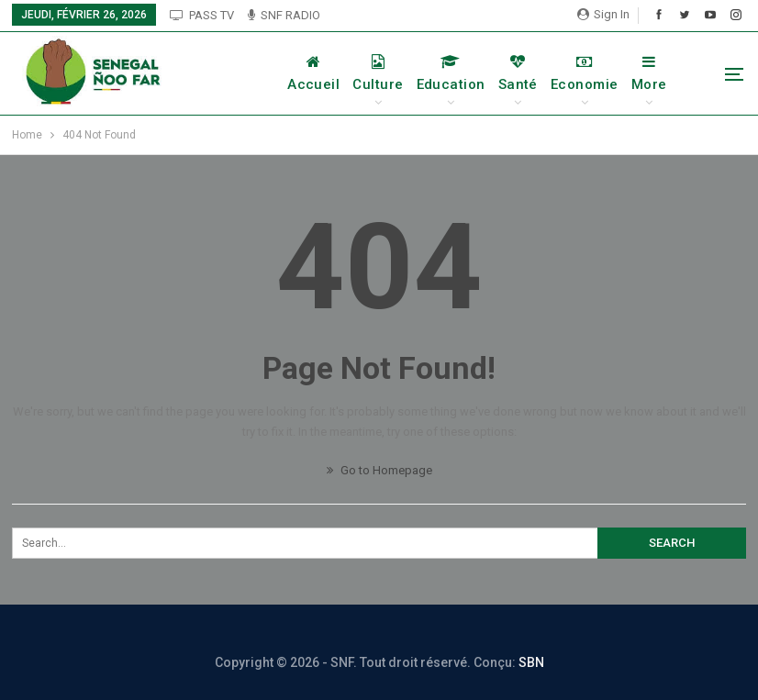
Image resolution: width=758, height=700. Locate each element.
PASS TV (202, 15)
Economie (585, 73)
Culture (378, 73)
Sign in (603, 14)
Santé (518, 73)
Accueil (313, 73)
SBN (531, 662)
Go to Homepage (379, 470)
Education (451, 73)
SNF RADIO (284, 15)
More (649, 73)
